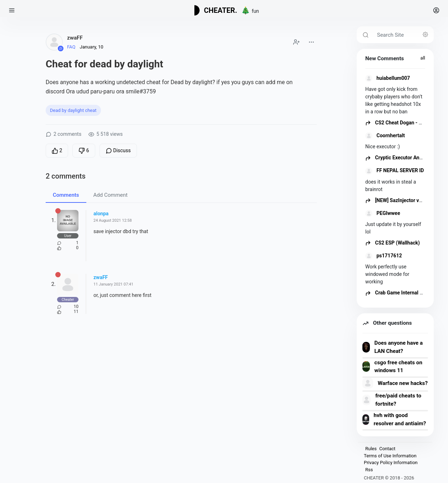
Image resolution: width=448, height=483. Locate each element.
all (423, 58)
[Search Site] (403, 35)
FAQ (71, 47)
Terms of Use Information (390, 456)
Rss (369, 470)
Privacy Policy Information (391, 463)
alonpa (101, 214)
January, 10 (91, 47)
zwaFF (75, 38)
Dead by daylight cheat (73, 110)
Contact (387, 449)
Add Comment (111, 195)
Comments (66, 195)
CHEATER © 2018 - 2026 (389, 478)
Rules (371, 449)
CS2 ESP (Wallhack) (393, 243)
